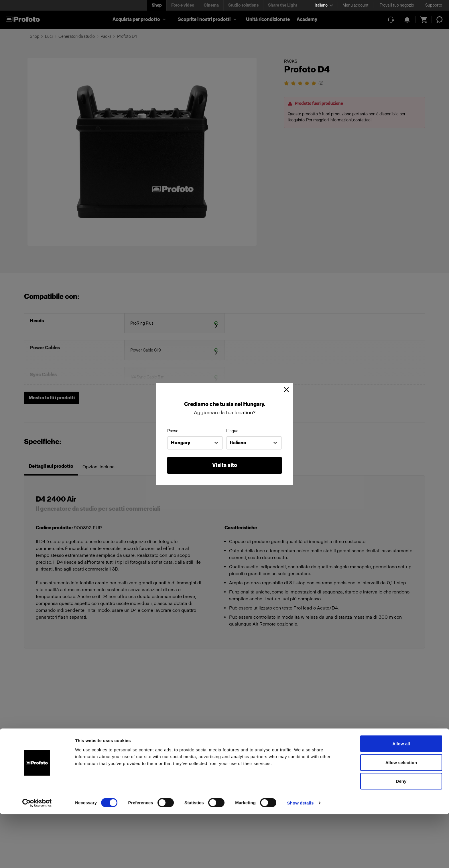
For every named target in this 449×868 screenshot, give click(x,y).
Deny (401, 835)
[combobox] (195, 443)
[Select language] (324, 5)
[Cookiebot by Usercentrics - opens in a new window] (37, 857)
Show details (301, 857)
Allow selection (401, 816)
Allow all (401, 797)
